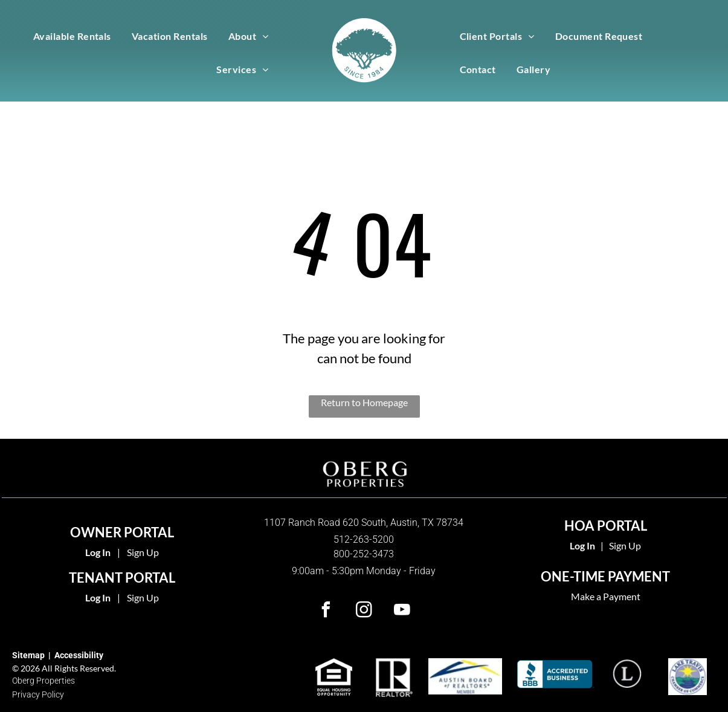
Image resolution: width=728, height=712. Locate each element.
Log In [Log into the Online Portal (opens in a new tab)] (98, 597)
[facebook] (326, 611)
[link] (582, 545)
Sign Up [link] (625, 545)
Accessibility (79, 655)
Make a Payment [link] (606, 596)
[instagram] (364, 611)
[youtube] (402, 611)
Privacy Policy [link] (38, 694)
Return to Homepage (364, 402)
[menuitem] (72, 35)
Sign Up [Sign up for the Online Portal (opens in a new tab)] (143, 597)
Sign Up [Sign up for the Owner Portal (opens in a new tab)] (143, 552)
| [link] (602, 545)
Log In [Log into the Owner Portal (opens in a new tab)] (98, 552)
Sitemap (28, 655)
